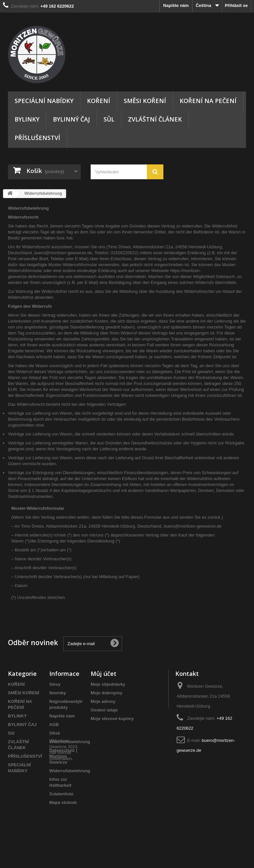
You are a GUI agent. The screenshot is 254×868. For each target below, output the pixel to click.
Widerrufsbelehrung (70, 742)
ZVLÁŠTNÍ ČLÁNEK (155, 119)
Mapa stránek (63, 802)
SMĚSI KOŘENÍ (145, 101)
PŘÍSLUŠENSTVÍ (37, 138)
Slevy (55, 684)
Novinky (58, 693)
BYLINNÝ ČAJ (71, 119)
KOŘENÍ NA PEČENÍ (208, 101)
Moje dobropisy (106, 693)
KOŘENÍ (99, 101)
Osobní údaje (104, 710)
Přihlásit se (236, 5)
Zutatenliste (61, 794)
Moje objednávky (108, 684)
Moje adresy (103, 701)
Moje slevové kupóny (112, 719)
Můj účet (104, 674)
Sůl (109, 119)
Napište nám (176, 5)
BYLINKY (27, 119)
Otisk (55, 733)
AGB (54, 725)
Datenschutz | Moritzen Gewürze (63, 756)
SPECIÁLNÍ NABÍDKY (44, 101)
